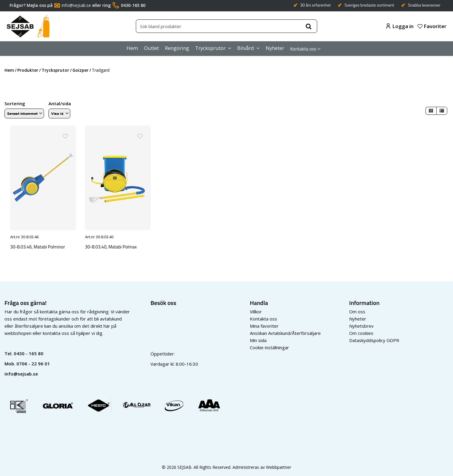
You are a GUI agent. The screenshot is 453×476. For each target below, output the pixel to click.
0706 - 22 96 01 (33, 363)
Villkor (256, 311)
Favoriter (432, 26)
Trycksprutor (210, 48)
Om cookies (361, 332)
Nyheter (275, 48)
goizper (80, 70)
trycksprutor (55, 70)
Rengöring (177, 48)
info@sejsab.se (76, 5)
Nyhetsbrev (361, 325)
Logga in (400, 26)
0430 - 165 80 (29, 353)
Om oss (357, 311)
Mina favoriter (264, 325)
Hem (132, 48)
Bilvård (246, 48)
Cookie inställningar (269, 347)
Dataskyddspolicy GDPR (374, 339)
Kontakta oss (303, 49)
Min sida (258, 339)
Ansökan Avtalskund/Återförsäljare (285, 332)
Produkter (28, 70)
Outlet (151, 48)
